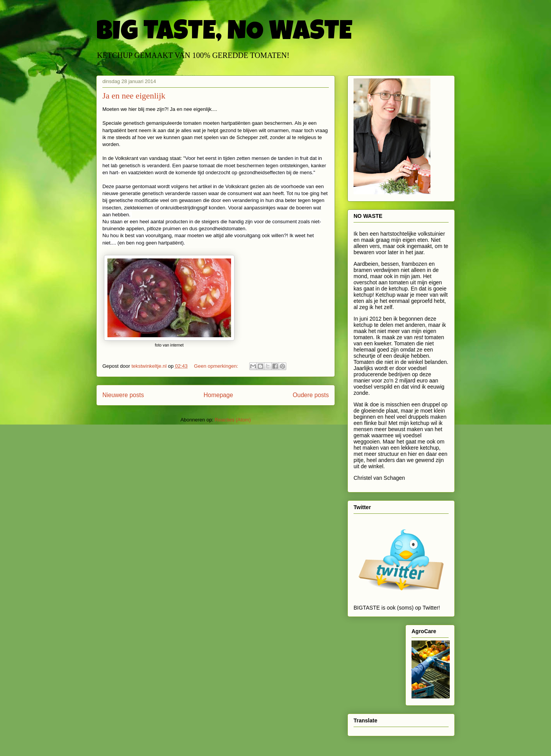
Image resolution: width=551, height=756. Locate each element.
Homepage (218, 395)
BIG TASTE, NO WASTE (224, 34)
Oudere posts (311, 395)
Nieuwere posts (123, 395)
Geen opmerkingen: (217, 366)
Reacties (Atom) (233, 420)
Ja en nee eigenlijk (134, 96)
